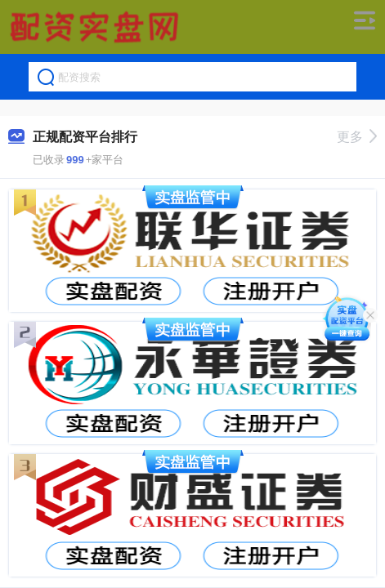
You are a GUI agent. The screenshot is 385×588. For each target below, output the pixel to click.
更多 (357, 137)
